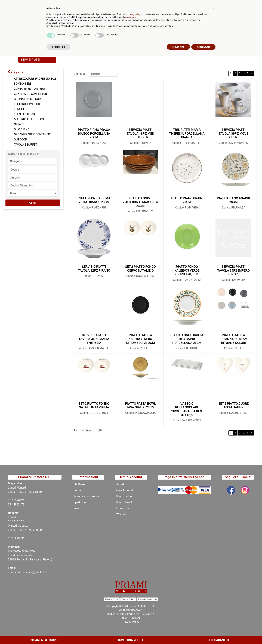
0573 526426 (16, 500)
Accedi (120, 484)
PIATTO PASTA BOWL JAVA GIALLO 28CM (140, 405)
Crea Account (125, 490)
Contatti (133, 29)
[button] (82, 17)
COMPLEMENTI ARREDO (29, 89)
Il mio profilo (124, 496)
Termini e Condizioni (86, 496)
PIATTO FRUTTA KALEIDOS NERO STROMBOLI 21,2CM (140, 338)
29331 (21, 538)
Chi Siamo (116, 29)
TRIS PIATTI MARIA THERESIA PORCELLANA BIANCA (187, 133)
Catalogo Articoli (44, 38)
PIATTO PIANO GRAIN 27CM (187, 200)
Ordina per (80, 73)
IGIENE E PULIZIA (25, 114)
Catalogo (44, 29)
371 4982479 (16, 505)
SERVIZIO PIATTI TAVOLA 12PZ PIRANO (94, 268)
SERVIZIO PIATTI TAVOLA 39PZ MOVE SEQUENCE (233, 133)
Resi (76, 508)
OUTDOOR (20, 139)
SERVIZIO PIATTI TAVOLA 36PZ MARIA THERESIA (94, 338)
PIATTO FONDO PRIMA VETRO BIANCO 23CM (94, 200)
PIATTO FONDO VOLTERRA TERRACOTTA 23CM (140, 201)
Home (26, 38)
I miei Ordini (124, 508)
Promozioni (97, 29)
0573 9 (12, 538)
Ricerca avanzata (106, 17)
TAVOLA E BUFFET (90, 38)
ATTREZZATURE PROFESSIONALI (35, 79)
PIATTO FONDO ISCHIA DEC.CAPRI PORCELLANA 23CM (187, 338)
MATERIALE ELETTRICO (29, 119)
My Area (250, 4)
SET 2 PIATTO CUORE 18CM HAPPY (233, 405)
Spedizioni (80, 502)
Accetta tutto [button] (203, 635)
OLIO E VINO (22, 129)
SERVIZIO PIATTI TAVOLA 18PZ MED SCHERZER (140, 133)
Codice (85, 142)
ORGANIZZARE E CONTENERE (33, 134)
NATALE (19, 124)
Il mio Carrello (125, 502)
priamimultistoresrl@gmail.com (27, 572)
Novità (80, 29)
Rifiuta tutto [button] (178, 635)
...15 (246, 73)
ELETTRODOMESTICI (27, 104)
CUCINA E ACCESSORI (28, 99)
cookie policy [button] (131, 605)
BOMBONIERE (23, 84)
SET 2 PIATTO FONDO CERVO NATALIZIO (140, 268)
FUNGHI (19, 109)
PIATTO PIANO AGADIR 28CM (233, 200)
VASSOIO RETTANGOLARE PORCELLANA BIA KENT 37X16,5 (187, 409)
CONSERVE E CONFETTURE (31, 94)
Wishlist (121, 514)
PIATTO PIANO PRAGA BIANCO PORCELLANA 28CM (94, 133)
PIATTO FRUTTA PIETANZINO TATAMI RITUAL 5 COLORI (233, 338)
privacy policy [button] (134, 602)
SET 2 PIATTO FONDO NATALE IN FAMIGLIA (94, 405)
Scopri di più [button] (59, 635)
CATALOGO (67, 38)
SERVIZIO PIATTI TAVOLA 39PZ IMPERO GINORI (233, 270)
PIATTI (110, 38)
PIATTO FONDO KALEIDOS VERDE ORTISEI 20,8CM (187, 270)
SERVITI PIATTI (30, 60)
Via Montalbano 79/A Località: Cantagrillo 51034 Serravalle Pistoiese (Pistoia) (30, 555)
